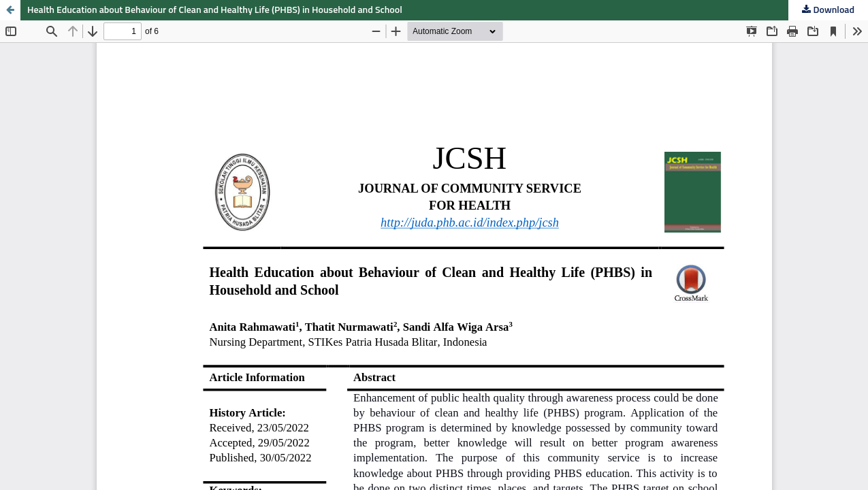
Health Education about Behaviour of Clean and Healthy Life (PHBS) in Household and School (215, 10)
